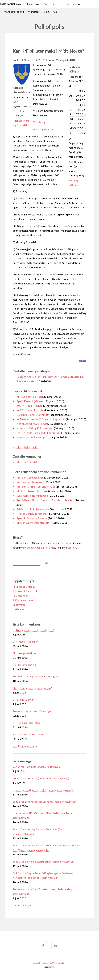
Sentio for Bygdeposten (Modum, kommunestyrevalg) (43, 790)
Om (55, 12)
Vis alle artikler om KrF (26, 447)
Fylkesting (33, 4)
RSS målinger (20, 596)
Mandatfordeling (14, 12)
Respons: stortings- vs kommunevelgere (36, 676)
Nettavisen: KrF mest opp (31, 437)
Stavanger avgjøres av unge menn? (32, 688)
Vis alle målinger (22, 905)
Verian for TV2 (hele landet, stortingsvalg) (37, 767)
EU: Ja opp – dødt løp (25, 653)
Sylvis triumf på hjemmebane (33, 509)
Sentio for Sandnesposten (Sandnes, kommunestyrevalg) (45, 802)
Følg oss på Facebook (25, 591)
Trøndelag (39, 122)
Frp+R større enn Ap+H (26, 665)
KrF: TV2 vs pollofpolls (30, 410)
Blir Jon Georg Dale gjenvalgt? (34, 523)
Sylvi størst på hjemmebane (32, 496)
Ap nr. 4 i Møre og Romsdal (32, 518)
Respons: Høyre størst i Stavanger (32, 711)
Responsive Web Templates (54, 963)
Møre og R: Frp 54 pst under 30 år (36, 487)
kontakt (72, 548)
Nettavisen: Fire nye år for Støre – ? (33, 630)
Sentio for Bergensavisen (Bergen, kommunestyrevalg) (44, 861)
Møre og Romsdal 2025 (30, 477)
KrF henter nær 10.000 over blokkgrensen (41, 419)
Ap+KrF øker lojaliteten (30, 401)
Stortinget (17, 4)
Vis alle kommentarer (25, 746)
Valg (46, 12)
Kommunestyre (52, 4)
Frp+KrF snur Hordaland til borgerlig (38, 433)
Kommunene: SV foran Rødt (29, 734)
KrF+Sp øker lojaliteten (30, 397)
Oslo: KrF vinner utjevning (32, 415)
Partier (35, 12)
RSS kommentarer (23, 600)
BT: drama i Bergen (23, 700)
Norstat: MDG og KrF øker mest (35, 428)
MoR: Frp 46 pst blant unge (32, 491)
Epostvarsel (19, 605)
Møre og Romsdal (43, 129)
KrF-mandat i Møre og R (30, 482)
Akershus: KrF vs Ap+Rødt (32, 424)
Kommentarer (74, 4)
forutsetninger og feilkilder (39, 548)
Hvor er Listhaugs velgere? (32, 514)
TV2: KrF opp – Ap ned (30, 406)
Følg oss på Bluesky (24, 587)
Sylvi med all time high (26, 642)
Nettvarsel (19, 609)
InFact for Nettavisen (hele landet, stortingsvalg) (41, 778)
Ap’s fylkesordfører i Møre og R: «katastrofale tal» (45, 500)
